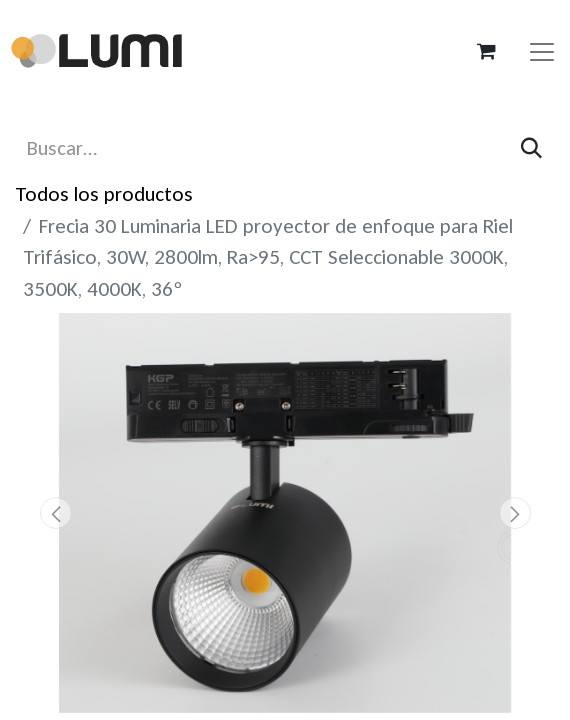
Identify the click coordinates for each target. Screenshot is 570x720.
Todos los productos (104, 194)
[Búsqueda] (531, 148)
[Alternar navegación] (542, 51)
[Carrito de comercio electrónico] (486, 51)
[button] (55, 513)
